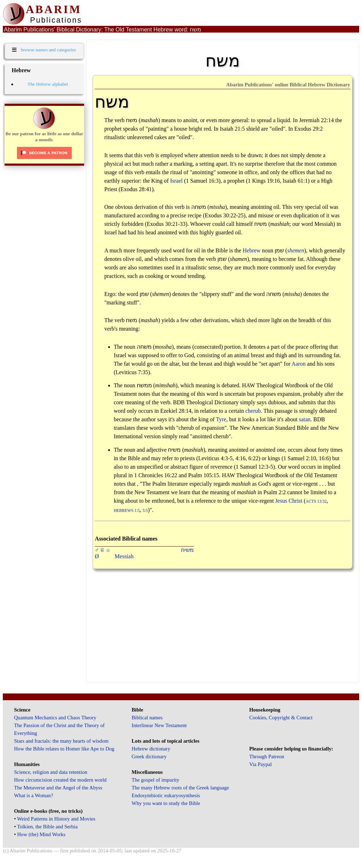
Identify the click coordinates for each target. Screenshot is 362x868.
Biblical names (147, 718)
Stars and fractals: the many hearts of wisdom (61, 741)
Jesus (281, 501)
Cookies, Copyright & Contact (281, 718)
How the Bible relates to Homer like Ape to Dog (64, 749)
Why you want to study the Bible (166, 803)
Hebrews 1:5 (127, 511)
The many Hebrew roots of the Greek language (180, 788)
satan (305, 419)
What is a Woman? (34, 795)
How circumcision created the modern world (60, 780)
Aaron (299, 364)
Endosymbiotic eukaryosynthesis (166, 795)
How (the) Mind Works (42, 834)
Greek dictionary (149, 756)
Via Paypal (261, 764)
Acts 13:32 (316, 501)
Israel (176, 181)
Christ (295, 501)
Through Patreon (267, 756)
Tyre (221, 419)
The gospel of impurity (155, 780)
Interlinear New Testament (159, 725)
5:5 (145, 511)
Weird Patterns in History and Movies (56, 819)
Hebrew (252, 250)
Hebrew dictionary (151, 749)
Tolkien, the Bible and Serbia (47, 827)
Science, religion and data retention (51, 772)
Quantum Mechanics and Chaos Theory (55, 718)
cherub (253, 411)
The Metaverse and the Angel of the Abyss (58, 788)
